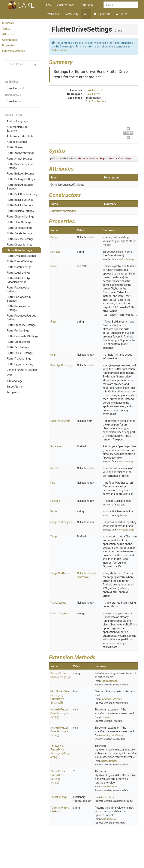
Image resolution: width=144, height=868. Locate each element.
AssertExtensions (109, 761)
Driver (54, 266)
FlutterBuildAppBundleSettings (20, 187)
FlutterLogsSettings (18, 273)
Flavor (54, 322)
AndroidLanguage (17, 121)
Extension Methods (14, 51)
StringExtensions (108, 819)
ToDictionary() (59, 797)
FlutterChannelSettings (20, 217)
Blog (49, 5)
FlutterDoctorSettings (19, 245)
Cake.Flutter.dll (15, 88)
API (86, 14)
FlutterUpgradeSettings (21, 364)
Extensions (52, 14)
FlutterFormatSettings (20, 261)
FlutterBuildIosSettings (20, 205)
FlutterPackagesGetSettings (18, 289)
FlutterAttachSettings (20, 159)
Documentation (66, 5)
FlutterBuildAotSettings (21, 174)
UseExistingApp (60, 613)
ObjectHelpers (107, 797)
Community (71, 14)
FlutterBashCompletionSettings (20, 166)
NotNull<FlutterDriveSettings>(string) (59, 713)
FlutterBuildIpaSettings (20, 211)
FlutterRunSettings (18, 331)
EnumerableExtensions (111, 699)
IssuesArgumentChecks (112, 735)
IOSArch (12, 375)
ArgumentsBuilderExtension (18, 129)
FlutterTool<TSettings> (20, 353)
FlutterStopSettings (18, 342)
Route (54, 511)
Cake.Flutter (14, 101)
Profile (54, 468)
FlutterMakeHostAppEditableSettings (19, 280)
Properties (8, 45)
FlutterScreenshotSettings (22, 336)
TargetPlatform (16, 387)
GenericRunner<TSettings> (23, 370)
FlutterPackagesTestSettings (19, 308)
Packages (56, 446)
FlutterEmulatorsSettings (22, 256)
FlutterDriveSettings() (63, 211)
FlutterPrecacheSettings (21, 325)
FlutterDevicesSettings (20, 239)
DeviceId (55, 252)
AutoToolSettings (17, 142)
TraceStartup (58, 603)
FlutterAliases (15, 147)
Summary (8, 23)
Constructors (10, 40)
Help (53, 355)
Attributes (8, 34)
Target (54, 536)
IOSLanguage (15, 381)
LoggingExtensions (109, 681)
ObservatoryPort (60, 421)
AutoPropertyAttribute (20, 136)
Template (12, 392)
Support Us (102, 14)
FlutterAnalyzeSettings (20, 153)
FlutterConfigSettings (19, 228)
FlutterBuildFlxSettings (20, 200)
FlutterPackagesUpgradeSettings (21, 317)
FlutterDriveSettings (19, 250)
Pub (53, 483)
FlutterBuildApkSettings (21, 179)
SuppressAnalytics (61, 522)
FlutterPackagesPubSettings (19, 299)
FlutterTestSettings (18, 347)
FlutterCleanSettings (19, 222)
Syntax (6, 29)
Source (121, 14)
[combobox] (121, 5)
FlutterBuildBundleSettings (23, 194)
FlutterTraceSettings (19, 359)
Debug (54, 237)
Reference (87, 5)
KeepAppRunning (61, 365)
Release (55, 501)
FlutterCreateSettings (20, 233)
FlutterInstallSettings (19, 267)
